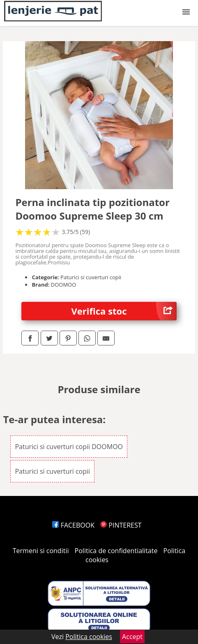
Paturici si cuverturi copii (52, 471)
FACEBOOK (73, 525)
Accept (132, 637)
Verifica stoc (124, 311)
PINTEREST (121, 525)
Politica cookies (89, 637)
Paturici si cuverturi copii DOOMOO (69, 447)
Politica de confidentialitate (116, 551)
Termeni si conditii (41, 551)
